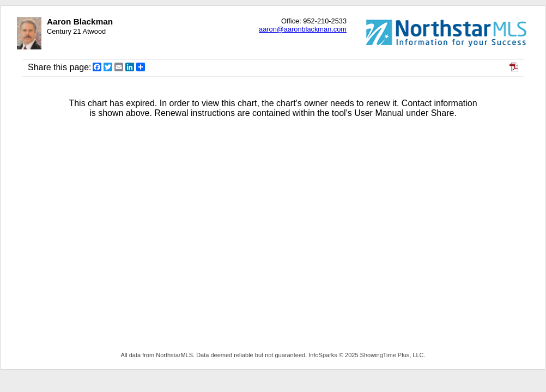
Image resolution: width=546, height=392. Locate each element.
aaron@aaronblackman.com (303, 29)
